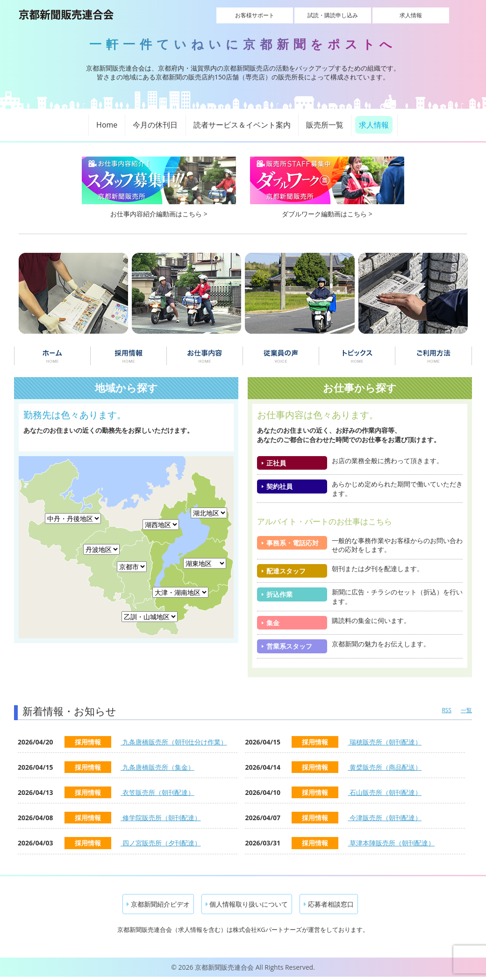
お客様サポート (267, 15)
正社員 (276, 463)
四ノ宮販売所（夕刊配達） (161, 843)
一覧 (466, 710)
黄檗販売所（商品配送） (385, 767)
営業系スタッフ (289, 646)
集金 (273, 623)
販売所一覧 (325, 125)
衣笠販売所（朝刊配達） (157, 792)
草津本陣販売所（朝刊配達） (391, 843)
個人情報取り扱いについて (247, 904)
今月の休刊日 (155, 125)
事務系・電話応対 (293, 543)
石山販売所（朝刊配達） (385, 792)
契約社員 (279, 486)
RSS (447, 710)
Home (107, 125)
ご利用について (434, 356)
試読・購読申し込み (333, 15)
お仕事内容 (205, 356)
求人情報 (399, 15)
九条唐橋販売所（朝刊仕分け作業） (174, 742)
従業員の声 (281, 356)
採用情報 (128, 356)
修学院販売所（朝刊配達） (161, 818)
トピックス (357, 356)
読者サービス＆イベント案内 (242, 125)
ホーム (52, 356)
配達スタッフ (286, 571)
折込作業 (279, 594)
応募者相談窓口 (329, 904)
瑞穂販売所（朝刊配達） (385, 742)
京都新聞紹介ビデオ (158, 904)
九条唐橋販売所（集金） (157, 767)
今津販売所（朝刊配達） (385, 818)
